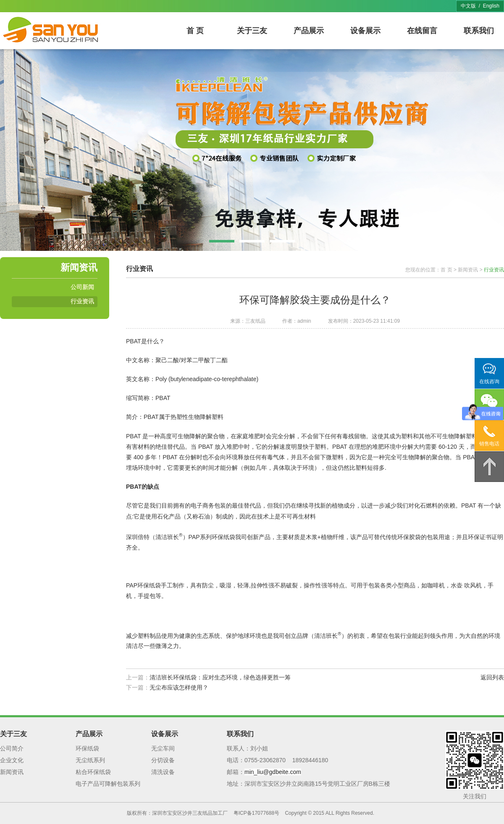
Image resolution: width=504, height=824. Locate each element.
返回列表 (492, 677)
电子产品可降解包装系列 (108, 784)
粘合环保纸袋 (93, 772)
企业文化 (12, 760)
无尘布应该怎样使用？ (179, 687)
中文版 (468, 6)
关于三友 (252, 31)
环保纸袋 (87, 748)
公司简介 (12, 748)
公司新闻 (82, 287)
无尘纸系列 (90, 760)
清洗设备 (163, 772)
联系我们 (479, 31)
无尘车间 (163, 748)
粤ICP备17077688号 (256, 813)
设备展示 (365, 31)
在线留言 (422, 31)
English (491, 6)
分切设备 (163, 760)
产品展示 (309, 31)
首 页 (195, 31)
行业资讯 (82, 301)
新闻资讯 (468, 270)
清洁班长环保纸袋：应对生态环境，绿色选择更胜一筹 (220, 677)
